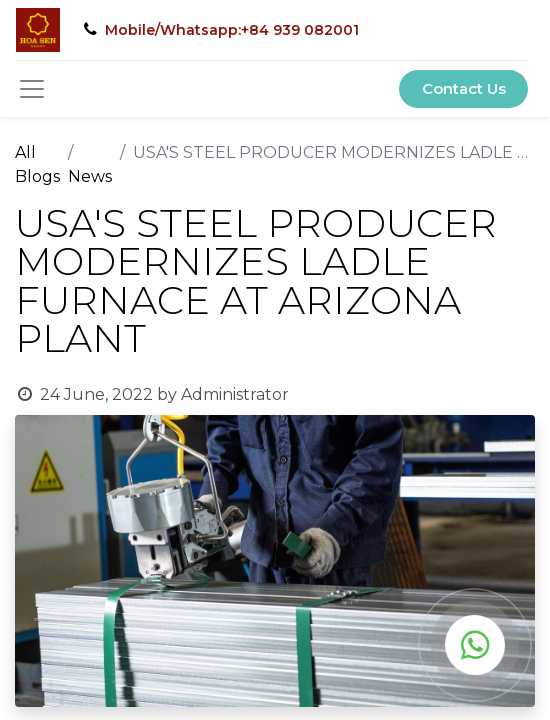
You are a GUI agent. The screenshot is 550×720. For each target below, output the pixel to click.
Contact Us (464, 88)
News (90, 176)
